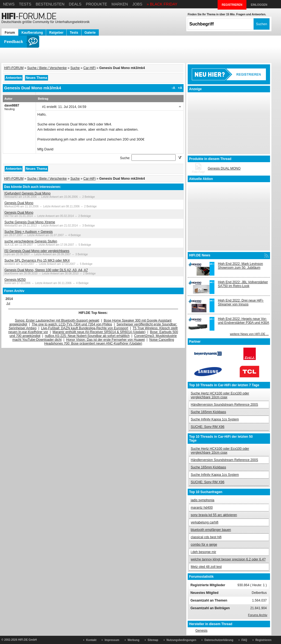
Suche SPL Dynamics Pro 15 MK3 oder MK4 (37, 261)
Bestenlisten (50, 4)
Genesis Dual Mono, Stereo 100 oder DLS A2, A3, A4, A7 (46, 270)
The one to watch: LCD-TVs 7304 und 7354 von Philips (72, 324)
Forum (10, 33)
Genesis (201, 631)
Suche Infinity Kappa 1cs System (215, 419)
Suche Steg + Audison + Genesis (29, 232)
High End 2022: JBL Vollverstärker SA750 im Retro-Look (243, 284)
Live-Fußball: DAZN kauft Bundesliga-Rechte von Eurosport (85, 328)
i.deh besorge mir (203, 552)
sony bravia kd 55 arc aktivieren (214, 515)
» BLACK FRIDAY (162, 4)
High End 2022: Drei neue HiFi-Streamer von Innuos (241, 302)
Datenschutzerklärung (219, 640)
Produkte (97, 4)
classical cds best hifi (206, 537)
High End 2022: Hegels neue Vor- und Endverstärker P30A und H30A (244, 321)
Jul (8, 303)
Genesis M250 (15, 280)
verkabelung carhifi (205, 522)
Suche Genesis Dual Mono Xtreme (30, 222)
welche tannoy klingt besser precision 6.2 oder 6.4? (228, 559)
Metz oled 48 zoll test (206, 567)
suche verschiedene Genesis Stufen (31, 241)
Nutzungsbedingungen (181, 640)
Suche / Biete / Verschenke (47, 68)
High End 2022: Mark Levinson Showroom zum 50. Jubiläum (240, 266)
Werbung (134, 640)
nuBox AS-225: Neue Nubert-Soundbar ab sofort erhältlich (87, 336)
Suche (75, 68)
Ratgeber (56, 33)
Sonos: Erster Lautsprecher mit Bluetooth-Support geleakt (57, 320)
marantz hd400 (202, 508)
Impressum (112, 640)
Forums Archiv (258, 615)
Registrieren (263, 640)
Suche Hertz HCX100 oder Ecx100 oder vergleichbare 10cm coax (220, 395)
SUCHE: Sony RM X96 (208, 427)
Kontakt (91, 640)
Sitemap (153, 640)
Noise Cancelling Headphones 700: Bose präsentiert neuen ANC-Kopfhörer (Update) (109, 342)
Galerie (90, 33)
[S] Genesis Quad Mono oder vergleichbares (37, 251)
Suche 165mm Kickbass (208, 412)
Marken (120, 4)
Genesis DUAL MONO (224, 168)
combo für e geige (204, 545)
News (9, 4)
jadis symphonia (203, 500)
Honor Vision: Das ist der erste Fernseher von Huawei (106, 340)
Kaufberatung (32, 33)
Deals (75, 4)
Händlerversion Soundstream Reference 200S (224, 405)
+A (180, 88)
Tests (25, 4)
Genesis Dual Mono (19, 203)
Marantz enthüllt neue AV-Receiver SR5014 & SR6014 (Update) (99, 332)
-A (174, 88)
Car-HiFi (90, 68)
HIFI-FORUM (14, 68)
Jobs (137, 4)
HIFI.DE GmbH (27, 640)
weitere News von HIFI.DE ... (249, 334)
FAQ (244, 640)
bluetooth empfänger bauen (211, 530)
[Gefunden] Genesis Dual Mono (27, 193)
